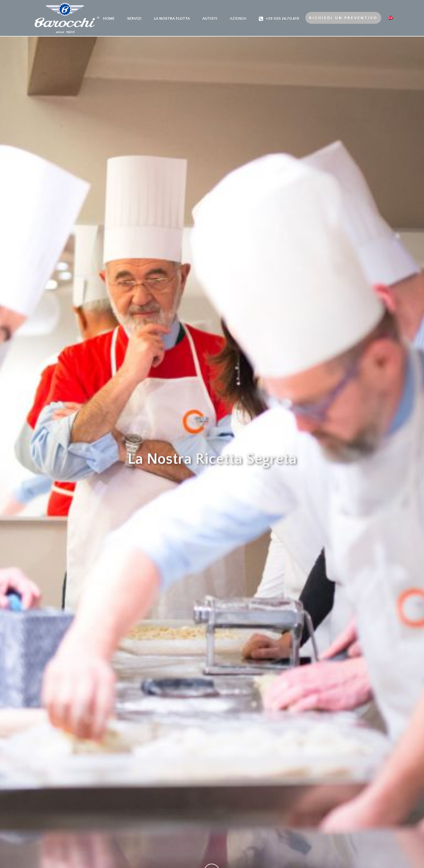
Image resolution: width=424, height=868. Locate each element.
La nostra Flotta (172, 18)
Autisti (210, 18)
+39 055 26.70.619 (279, 19)
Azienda (238, 18)
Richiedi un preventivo (343, 18)
